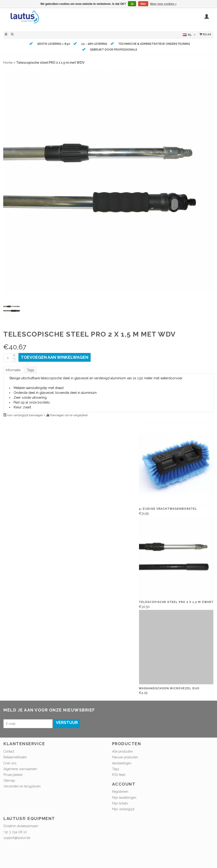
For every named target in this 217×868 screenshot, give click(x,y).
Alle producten (122, 751)
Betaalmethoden (15, 757)
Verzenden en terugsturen (22, 786)
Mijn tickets (120, 803)
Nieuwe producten (125, 757)
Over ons (10, 763)
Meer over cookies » (163, 4)
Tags (31, 370)
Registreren (120, 792)
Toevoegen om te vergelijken (67, 415)
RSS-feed (119, 775)
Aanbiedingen (122, 763)
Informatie (13, 370)
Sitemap (9, 781)
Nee (143, 4)
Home (8, 63)
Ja (132, 4)
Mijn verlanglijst (123, 809)
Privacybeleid (13, 775)
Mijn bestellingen (124, 798)
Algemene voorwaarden (20, 769)
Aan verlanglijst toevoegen (23, 415)
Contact (9, 751)
